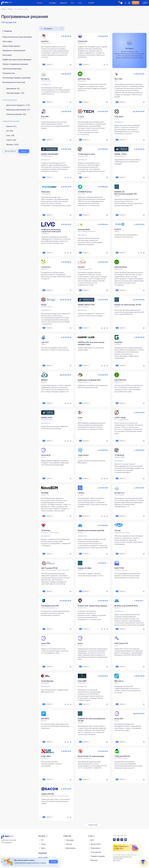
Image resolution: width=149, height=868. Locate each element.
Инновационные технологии (14, 82)
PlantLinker (46, 192)
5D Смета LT (120, 493)
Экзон (80, 643)
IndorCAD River (120, 380)
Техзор (117, 530)
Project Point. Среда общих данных (93, 606)
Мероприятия (71, 848)
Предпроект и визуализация (14, 50)
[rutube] (129, 3)
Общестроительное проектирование (17, 37)
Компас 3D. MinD (85, 568)
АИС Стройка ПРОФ (49, 568)
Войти (136, 3)
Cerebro (81, 493)
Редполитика (95, 848)
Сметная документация (12, 69)
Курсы (43, 848)
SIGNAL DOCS (47, 418)
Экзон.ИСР (119, 719)
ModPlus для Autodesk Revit (126, 606)
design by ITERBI (118, 859)
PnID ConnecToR (121, 643)
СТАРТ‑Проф (120, 418)
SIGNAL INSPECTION (86, 305)
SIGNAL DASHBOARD (50, 154)
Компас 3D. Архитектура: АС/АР (128, 305)
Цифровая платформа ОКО (89, 380)
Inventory (45, 41)
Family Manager (47, 681)
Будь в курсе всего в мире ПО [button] (121, 848)
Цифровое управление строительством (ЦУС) (51, 230)
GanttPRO (118, 342)
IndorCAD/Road (121, 267)
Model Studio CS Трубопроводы (91, 756)
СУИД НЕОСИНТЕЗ (122, 756)
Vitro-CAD (118, 79)
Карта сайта (116, 861)
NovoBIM (45, 493)
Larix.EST (45, 342)
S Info (80, 418)
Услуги (43, 844)
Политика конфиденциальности (122, 857)
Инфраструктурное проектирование (17, 60)
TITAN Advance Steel (86, 154)
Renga (44, 305)
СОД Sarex (119, 117)
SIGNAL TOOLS (121, 154)
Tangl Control (83, 455)
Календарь (53, 3)
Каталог (40, 3)
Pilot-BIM (45, 117)
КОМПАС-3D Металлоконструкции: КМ (126, 193)
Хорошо (53, 862)
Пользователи (96, 852)
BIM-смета (119, 681)
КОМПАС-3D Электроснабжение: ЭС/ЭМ (92, 720)
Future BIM (82, 681)
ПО (42, 840)
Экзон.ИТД (46, 455)
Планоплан (83, 41)
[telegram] (122, 840)
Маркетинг (64, 3)
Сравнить (49, 64)
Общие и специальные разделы (15, 64)
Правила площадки (98, 856)
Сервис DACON (47, 794)
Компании (43, 853)
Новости (69, 844)
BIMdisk (44, 380)
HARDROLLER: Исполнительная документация (91, 343)
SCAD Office (46, 756)
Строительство (9, 73)
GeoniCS (81, 267)
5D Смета (45, 79)
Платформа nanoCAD (50, 606)
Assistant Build (84, 229)
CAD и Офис (7, 41)
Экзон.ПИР (46, 643)
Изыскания (7, 55)
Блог (73, 3)
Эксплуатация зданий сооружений (16, 78)
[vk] (114, 840)
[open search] (125, 3)
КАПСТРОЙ (119, 568)
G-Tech (81, 117)
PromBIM (91, 3)
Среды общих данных (11, 46)
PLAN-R (118, 229)
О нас (80, 3)
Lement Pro (46, 267)
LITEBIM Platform (85, 192)
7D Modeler (46, 530)
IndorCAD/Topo (84, 79)
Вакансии (94, 860)
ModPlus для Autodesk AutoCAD (91, 530)
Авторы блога (96, 844)
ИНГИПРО (45, 719)
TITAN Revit (119, 455)
